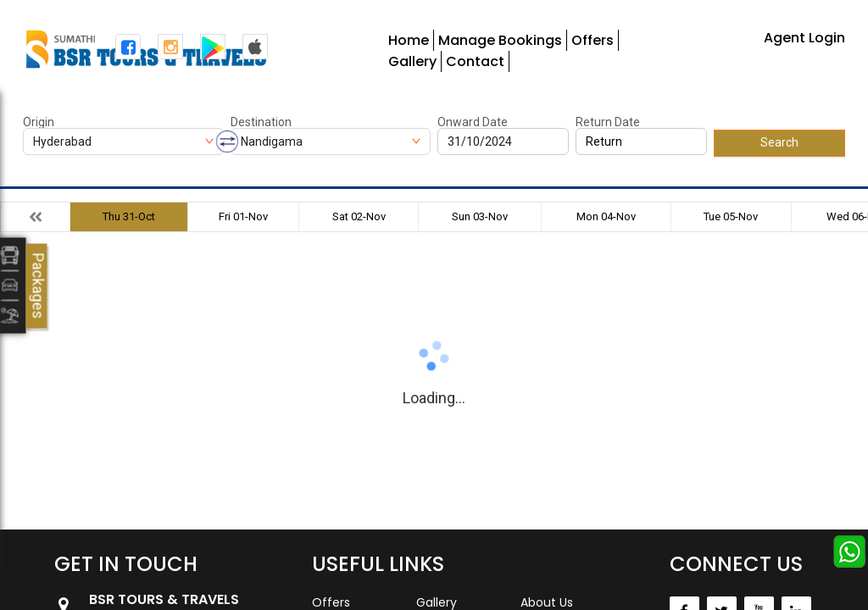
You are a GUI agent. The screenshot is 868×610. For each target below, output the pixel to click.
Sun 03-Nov (480, 216)
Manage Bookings (500, 40)
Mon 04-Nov (606, 216)
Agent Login (804, 38)
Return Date (608, 122)
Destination (261, 122)
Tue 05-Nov (731, 216)
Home (409, 40)
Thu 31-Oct (129, 216)
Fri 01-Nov (243, 216)
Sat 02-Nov (359, 216)
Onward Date (473, 122)
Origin (39, 122)
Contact (475, 61)
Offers (593, 40)
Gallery (412, 61)
